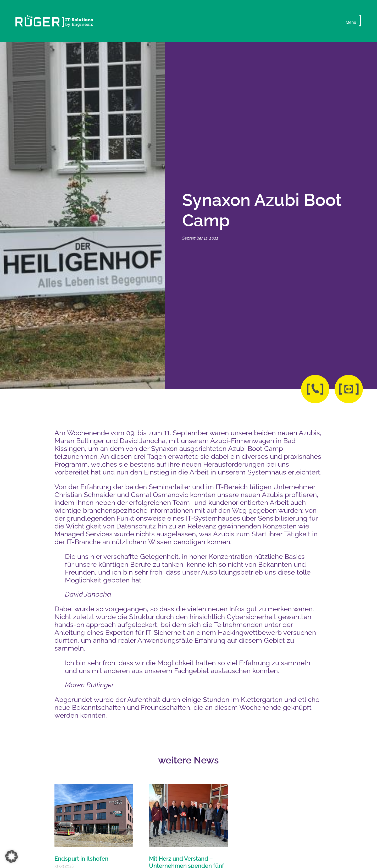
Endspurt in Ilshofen (81, 859)
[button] (360, 21)
